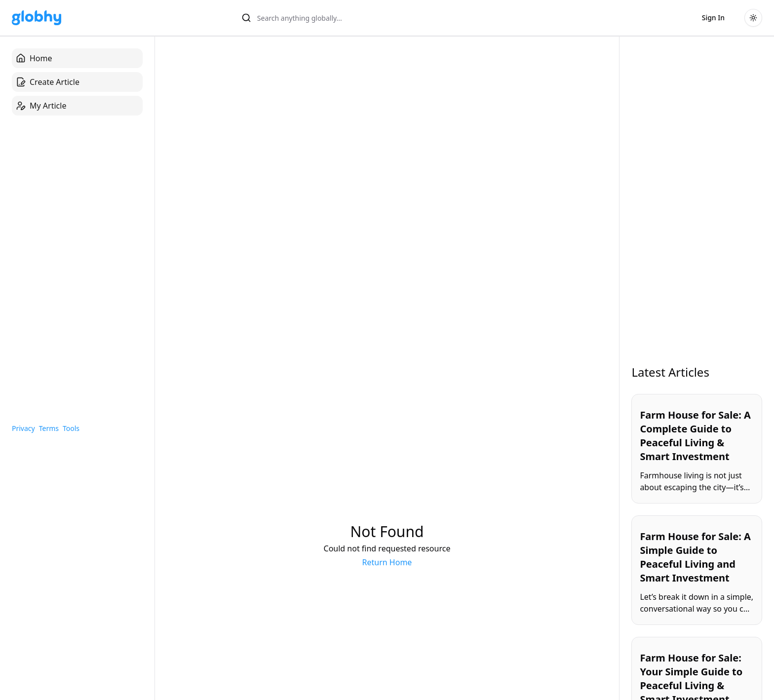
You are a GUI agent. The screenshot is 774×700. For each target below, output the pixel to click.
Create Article (48, 82)
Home (34, 58)
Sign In (713, 18)
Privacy (23, 428)
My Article (41, 106)
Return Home (387, 562)
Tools (71, 428)
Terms (49, 428)
